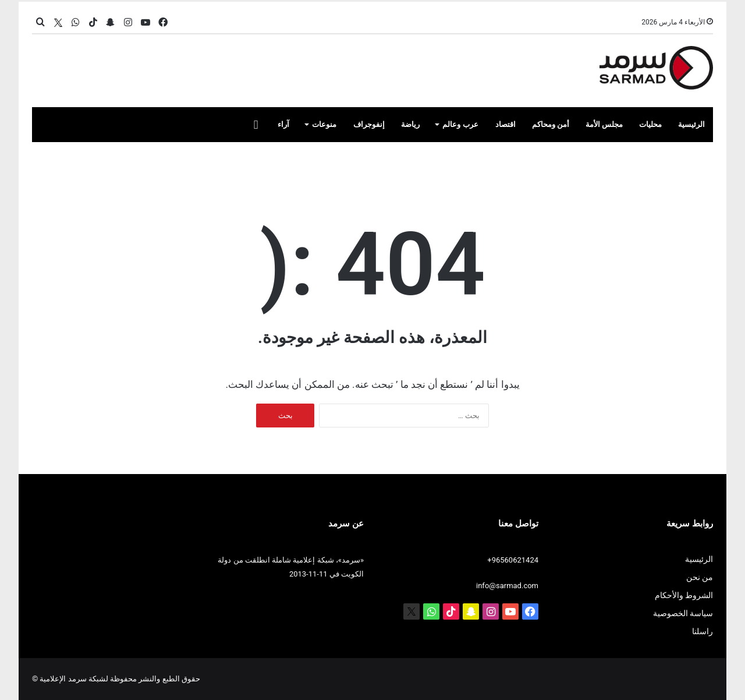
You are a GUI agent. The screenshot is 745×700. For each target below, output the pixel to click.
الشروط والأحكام (684, 595)
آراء (283, 124)
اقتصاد (505, 124)
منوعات (324, 124)
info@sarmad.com (507, 586)
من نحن (700, 577)
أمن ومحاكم (551, 124)
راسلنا (703, 631)
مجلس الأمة (604, 124)
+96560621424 (513, 560)
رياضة (410, 124)
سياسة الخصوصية (683, 613)
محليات (650, 124)
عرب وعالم (460, 124)
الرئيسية (691, 124)
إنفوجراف (369, 124)
